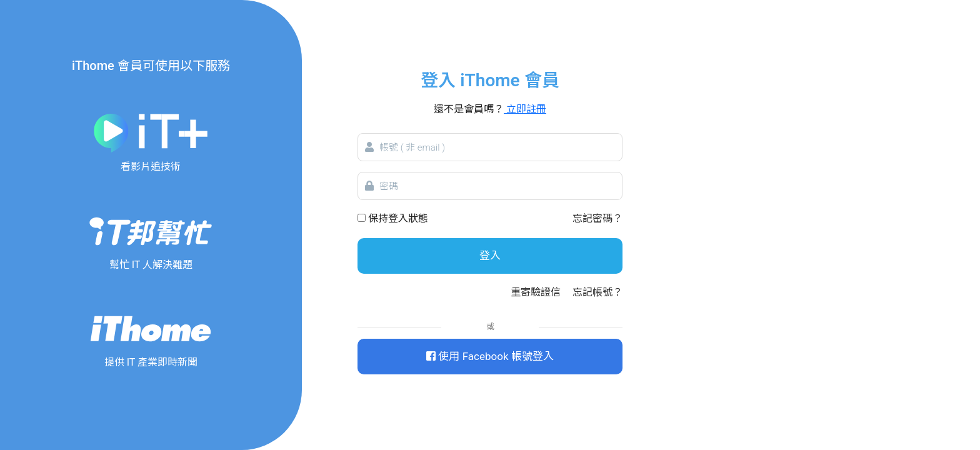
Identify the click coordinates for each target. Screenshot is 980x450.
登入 (490, 256)
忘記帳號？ (597, 292)
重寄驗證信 (536, 292)
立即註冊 (525, 109)
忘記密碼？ (597, 218)
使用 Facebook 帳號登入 (490, 356)
